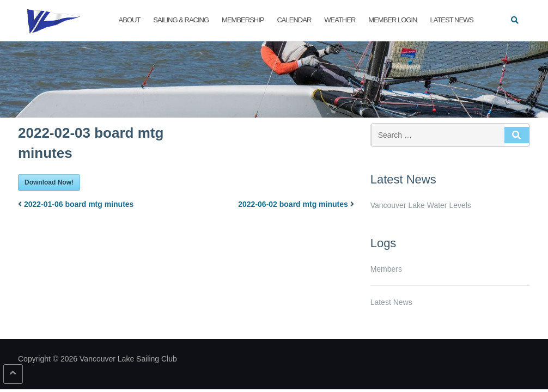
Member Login (392, 20)
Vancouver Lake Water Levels (421, 205)
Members (386, 269)
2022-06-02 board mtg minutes (293, 204)
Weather (340, 20)
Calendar (294, 20)
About (130, 20)
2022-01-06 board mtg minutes (79, 204)
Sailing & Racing (181, 20)
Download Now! (49, 182)
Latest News (452, 20)
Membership (243, 20)
